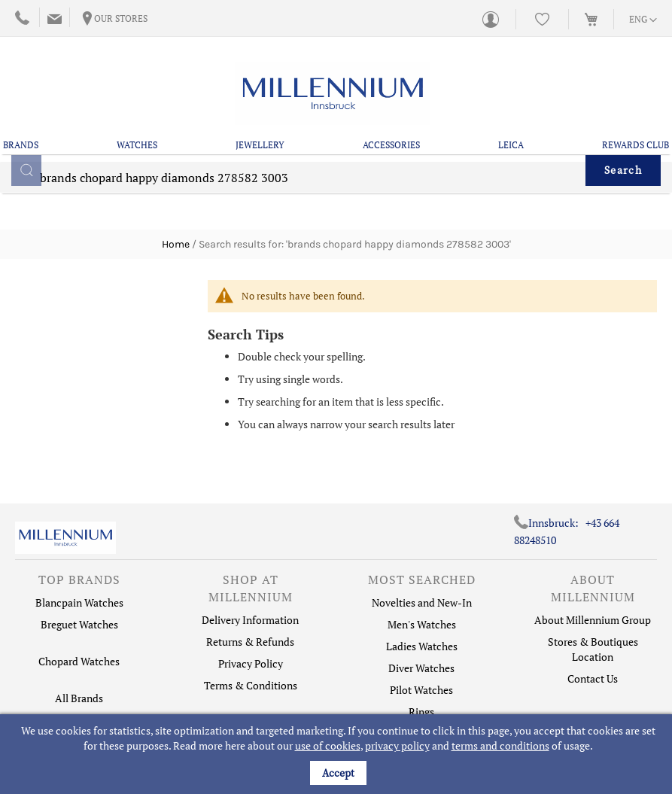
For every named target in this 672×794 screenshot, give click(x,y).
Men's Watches (422, 624)
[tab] (79, 583)
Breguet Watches (79, 624)
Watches (137, 145)
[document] (338, 754)
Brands (21, 145)
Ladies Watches (422, 646)
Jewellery (260, 145)
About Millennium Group (593, 620)
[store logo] (333, 94)
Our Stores (121, 18)
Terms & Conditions (251, 685)
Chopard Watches (79, 661)
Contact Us (593, 678)
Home (176, 244)
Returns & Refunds (250, 642)
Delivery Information (250, 620)
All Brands (79, 698)
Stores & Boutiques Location (593, 649)
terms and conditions (500, 745)
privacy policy (397, 745)
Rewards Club (636, 145)
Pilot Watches (421, 690)
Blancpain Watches (79, 602)
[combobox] (336, 189)
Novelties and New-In (422, 602)
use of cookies (328, 745)
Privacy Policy (251, 663)
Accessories (391, 145)
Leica (511, 145)
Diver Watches (421, 668)
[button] (643, 20)
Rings (421, 712)
